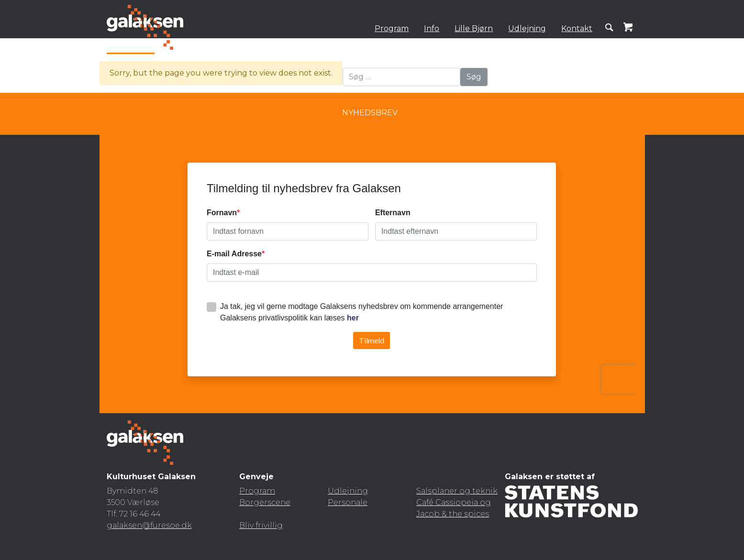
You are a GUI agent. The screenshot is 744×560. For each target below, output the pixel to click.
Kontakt (577, 28)
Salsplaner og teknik (457, 491)
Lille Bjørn (474, 28)
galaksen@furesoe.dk (149, 525)
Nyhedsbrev (370, 113)
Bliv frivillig (261, 525)
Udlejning (527, 28)
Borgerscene (265, 502)
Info (432, 28)
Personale (348, 502)
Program (392, 28)
